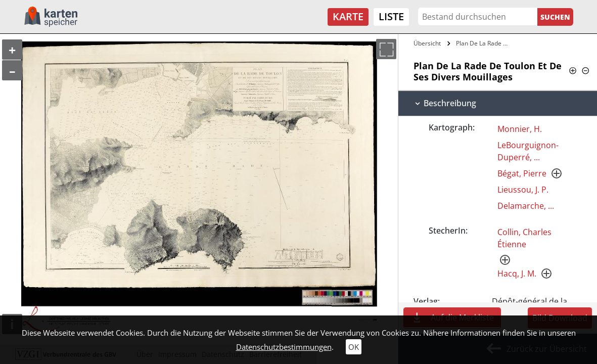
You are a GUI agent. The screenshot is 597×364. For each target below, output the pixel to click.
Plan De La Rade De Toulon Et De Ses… (483, 43)
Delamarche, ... (526, 206)
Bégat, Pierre (522, 173)
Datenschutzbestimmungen (284, 347)
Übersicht (427, 43)
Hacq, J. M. (517, 274)
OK (354, 347)
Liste (391, 16)
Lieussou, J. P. (523, 190)
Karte (348, 16)
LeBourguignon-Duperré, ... (528, 151)
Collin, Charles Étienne (524, 238)
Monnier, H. (520, 129)
